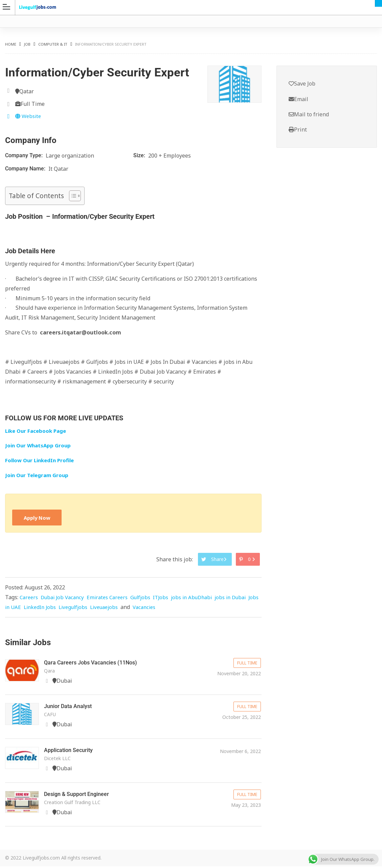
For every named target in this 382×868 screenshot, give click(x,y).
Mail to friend (309, 115)
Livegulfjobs (108, 608)
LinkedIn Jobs (73, 608)
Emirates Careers (114, 599)
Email (298, 99)
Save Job (302, 84)
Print (298, 131)
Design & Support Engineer (80, 796)
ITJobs (171, 599)
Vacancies (185, 608)
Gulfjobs (149, 599)
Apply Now (38, 518)
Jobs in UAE (38, 608)
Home (11, 44)
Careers (30, 599)
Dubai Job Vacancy (66, 599)
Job (27, 44)
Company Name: (26, 169)
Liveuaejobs (142, 608)
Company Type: (25, 155)
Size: (140, 155)
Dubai (378, 3)
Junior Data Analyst (71, 708)
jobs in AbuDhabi (204, 599)
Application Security (71, 752)
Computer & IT (53, 44)
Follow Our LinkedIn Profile (42, 461)
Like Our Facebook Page (38, 431)
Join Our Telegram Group (39, 475)
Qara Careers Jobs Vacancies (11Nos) (95, 664)
